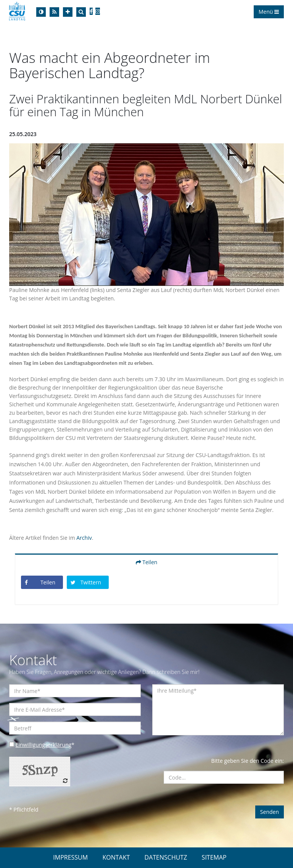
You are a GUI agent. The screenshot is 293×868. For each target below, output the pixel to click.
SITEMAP (214, 857)
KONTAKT (116, 857)
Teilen (147, 562)
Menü (269, 12)
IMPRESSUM (70, 857)
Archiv (84, 538)
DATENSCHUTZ (166, 857)
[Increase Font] (68, 12)
